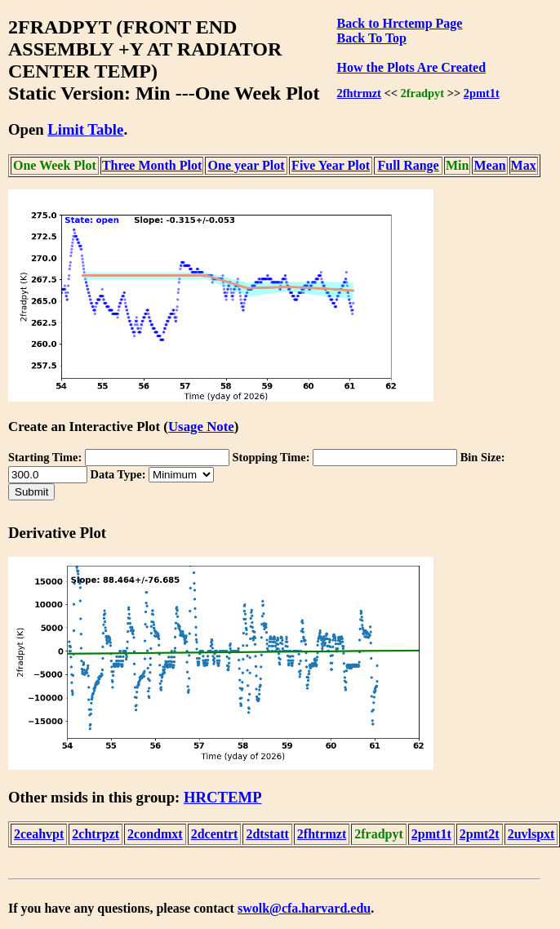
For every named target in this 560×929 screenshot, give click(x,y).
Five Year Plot (331, 165)
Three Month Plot (152, 165)
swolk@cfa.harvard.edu (304, 908)
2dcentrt (215, 834)
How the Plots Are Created (411, 67)
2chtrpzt (96, 834)
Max (524, 165)
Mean (489, 165)
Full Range (409, 165)
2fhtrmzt (359, 93)
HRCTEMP (223, 797)
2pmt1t (482, 93)
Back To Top (372, 38)
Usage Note (201, 427)
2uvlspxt (531, 834)
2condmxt (155, 834)
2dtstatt (267, 834)
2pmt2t (480, 834)
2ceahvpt (39, 834)
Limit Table (85, 129)
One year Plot (247, 165)
